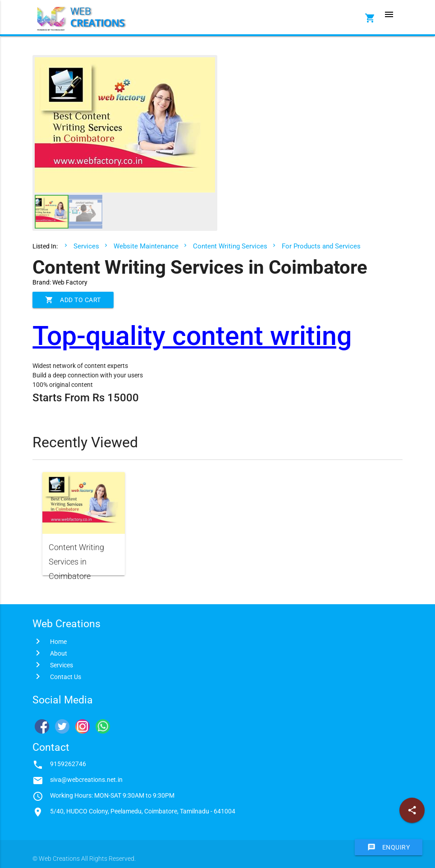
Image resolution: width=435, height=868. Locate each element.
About (59, 653)
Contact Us (66, 677)
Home (58, 642)
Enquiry (389, 847)
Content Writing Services (230, 246)
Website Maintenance (146, 246)
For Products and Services (321, 246)
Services (86, 246)
